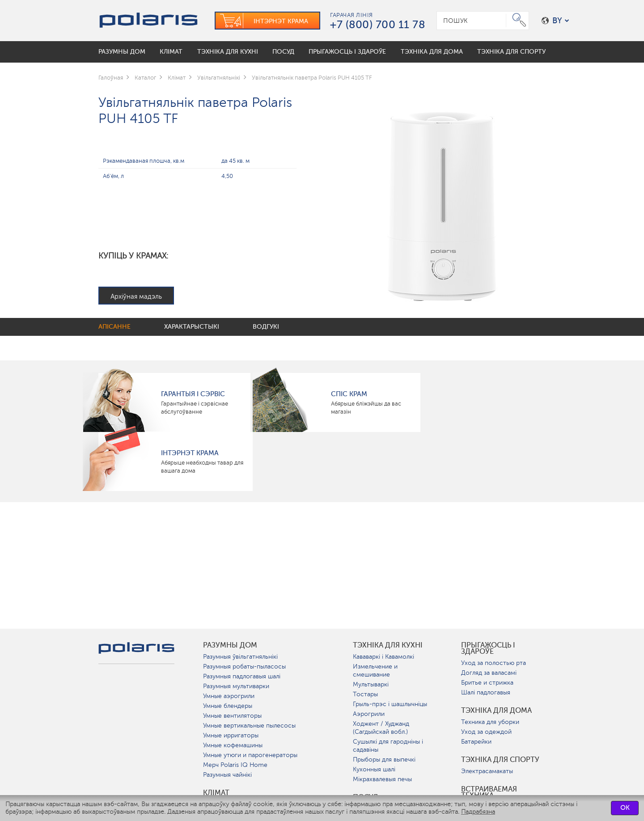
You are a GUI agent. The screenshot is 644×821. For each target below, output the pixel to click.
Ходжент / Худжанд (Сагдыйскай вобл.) (381, 728)
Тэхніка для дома (496, 711)
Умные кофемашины (233, 745)
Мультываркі (371, 684)
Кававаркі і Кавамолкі (383, 657)
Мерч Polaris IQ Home (235, 765)
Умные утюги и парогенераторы (250, 755)
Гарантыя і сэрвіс (193, 394)
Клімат (216, 793)
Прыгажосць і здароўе (488, 648)
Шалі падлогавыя (486, 692)
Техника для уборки (490, 722)
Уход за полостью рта (494, 663)
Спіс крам (349, 394)
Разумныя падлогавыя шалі (242, 676)
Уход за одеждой (486, 732)
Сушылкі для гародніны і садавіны (388, 746)
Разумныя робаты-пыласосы (244, 667)
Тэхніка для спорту (500, 760)
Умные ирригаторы (231, 735)
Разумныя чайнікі (227, 775)
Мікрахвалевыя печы (382, 779)
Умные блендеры (228, 706)
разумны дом (230, 645)
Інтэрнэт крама (190, 453)
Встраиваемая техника (489, 792)
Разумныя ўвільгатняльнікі (240, 657)
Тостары (365, 694)
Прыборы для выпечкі (384, 760)
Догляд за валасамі (489, 673)
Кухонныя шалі (374, 769)
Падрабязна (478, 812)
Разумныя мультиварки (236, 686)
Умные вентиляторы (232, 716)
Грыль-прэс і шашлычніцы (390, 704)
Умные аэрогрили (229, 696)
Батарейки (476, 742)
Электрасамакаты (487, 771)
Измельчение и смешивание (375, 671)
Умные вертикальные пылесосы (249, 726)
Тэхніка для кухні (388, 645)
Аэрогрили (369, 714)
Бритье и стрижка (487, 683)
